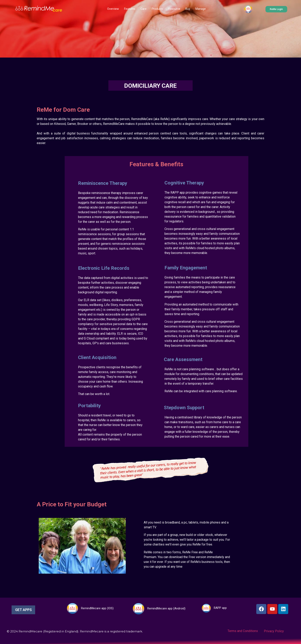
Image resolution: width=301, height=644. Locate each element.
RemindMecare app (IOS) (97, 608)
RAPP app (220, 608)
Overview (113, 9)
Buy (188, 9)
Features (130, 9)
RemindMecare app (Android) (166, 608)
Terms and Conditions (243, 631)
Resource (174, 9)
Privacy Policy (274, 631)
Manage (201, 9)
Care (144, 9)
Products (157, 9)
